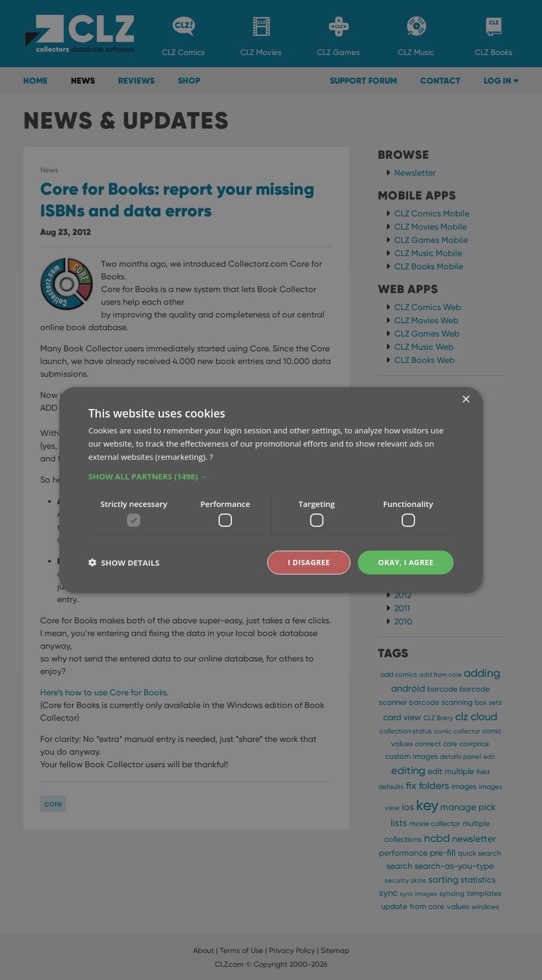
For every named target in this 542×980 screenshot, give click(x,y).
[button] (271, 476)
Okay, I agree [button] (406, 562)
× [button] (466, 400)
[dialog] (271, 490)
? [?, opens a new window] (211, 456)
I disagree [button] (309, 562)
